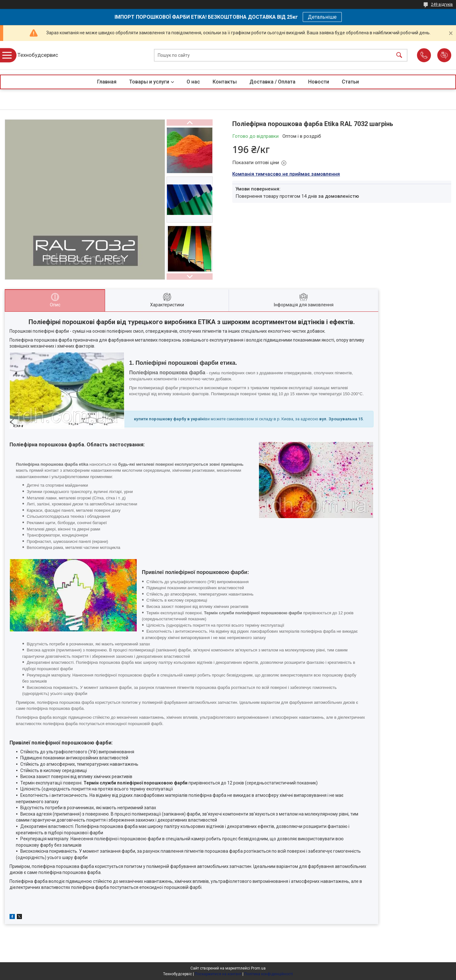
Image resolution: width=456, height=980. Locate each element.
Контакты (225, 82)
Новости (319, 82)
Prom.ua (258, 968)
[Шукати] (399, 55)
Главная (107, 82)
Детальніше (322, 17)
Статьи (350, 82)
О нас (193, 82)
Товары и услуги (149, 82)
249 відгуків (442, 4)
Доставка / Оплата (272, 82)
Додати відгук (444, 55)
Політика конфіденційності (269, 974)
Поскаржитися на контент (218, 974)
